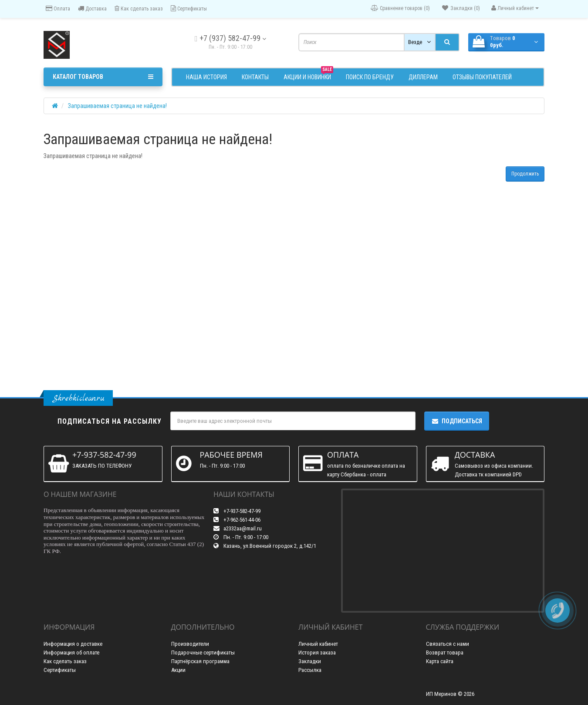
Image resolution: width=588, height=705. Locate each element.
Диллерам (423, 77)
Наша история (206, 77)
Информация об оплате (71, 653)
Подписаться (457, 421)
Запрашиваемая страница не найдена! (117, 106)
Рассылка (310, 670)
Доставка (92, 8)
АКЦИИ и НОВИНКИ (308, 76)
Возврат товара (445, 653)
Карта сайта (440, 661)
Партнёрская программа (200, 661)
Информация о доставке (73, 644)
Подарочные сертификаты (203, 653)
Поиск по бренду (370, 77)
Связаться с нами (448, 644)
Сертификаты (189, 8)
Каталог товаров (103, 77)
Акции (178, 670)
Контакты (255, 77)
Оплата (58, 8)
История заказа (317, 653)
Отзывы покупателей (482, 77)
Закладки (310, 661)
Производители (190, 644)
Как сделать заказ (139, 8)
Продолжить (525, 174)
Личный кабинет (318, 644)
